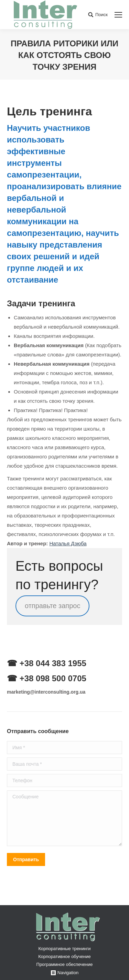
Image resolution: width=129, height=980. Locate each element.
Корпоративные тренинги (64, 949)
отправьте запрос (52, 606)
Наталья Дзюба (68, 543)
